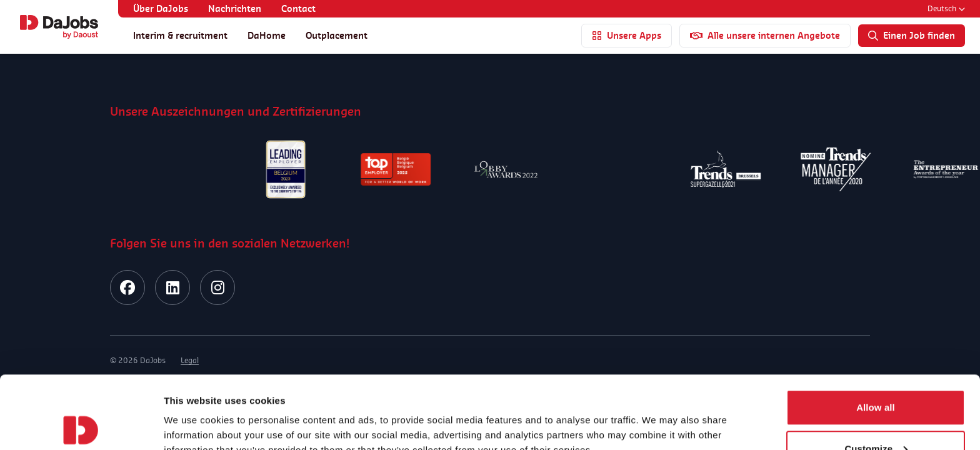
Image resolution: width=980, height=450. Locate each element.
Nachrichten (235, 8)
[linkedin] (172, 287)
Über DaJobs (161, 8)
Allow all (876, 335)
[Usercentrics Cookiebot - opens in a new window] (81, 426)
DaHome (267, 35)
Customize (876, 376)
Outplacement (337, 35)
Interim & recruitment (180, 35)
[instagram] (217, 287)
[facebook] (127, 287)
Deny (875, 417)
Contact (298, 8)
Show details (193, 412)
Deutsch (946, 8)
